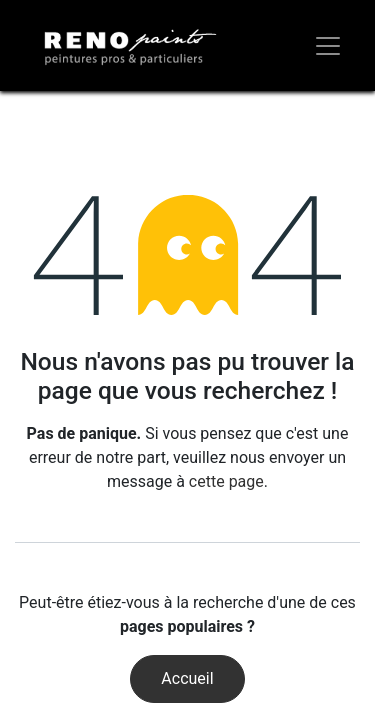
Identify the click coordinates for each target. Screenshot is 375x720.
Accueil (187, 678)
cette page (226, 481)
